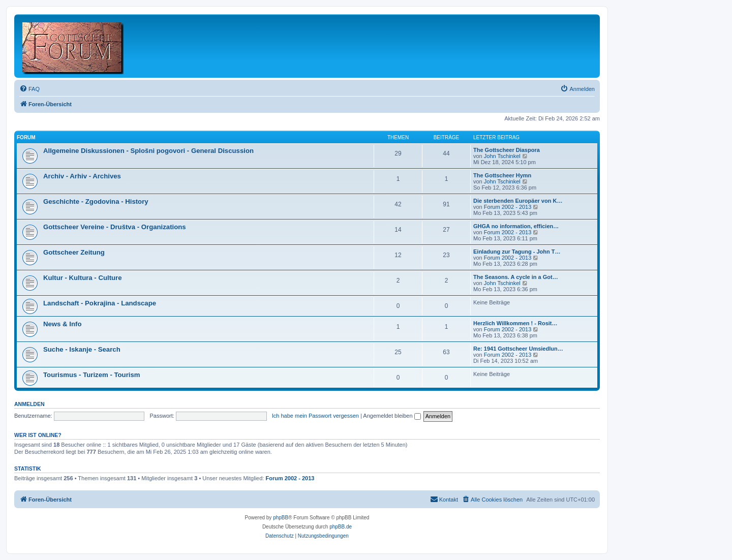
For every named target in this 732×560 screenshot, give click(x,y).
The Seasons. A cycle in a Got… (516, 277)
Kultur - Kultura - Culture (83, 278)
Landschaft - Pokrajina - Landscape (100, 303)
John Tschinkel (502, 156)
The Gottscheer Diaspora (507, 150)
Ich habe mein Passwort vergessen (315, 416)
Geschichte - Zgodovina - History (96, 201)
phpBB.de (341, 527)
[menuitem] (29, 89)
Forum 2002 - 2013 (508, 207)
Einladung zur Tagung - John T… (517, 252)
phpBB (281, 518)
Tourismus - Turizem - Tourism (92, 375)
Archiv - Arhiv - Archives (82, 176)
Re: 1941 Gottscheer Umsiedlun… (518, 349)
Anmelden (29, 404)
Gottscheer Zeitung (74, 252)
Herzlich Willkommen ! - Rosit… (515, 323)
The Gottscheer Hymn (502, 175)
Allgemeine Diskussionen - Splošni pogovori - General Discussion (148, 151)
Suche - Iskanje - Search (82, 349)
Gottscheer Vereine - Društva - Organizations (115, 227)
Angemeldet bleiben (392, 416)
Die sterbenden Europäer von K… (518, 201)
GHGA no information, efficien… (516, 226)
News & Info (62, 324)
